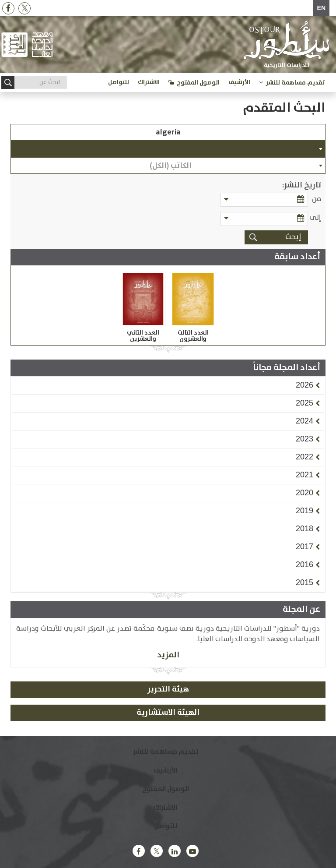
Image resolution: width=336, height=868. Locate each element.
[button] (304, 385)
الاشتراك (149, 82)
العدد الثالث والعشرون (193, 336)
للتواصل (119, 82)
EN (321, 8)
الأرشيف (239, 82)
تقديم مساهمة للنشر (295, 83)
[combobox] (168, 149)
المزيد (168, 655)
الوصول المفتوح (198, 83)
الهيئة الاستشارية (168, 713)
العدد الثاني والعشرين (143, 336)
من (317, 199)
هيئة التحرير (168, 689)
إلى (315, 218)
